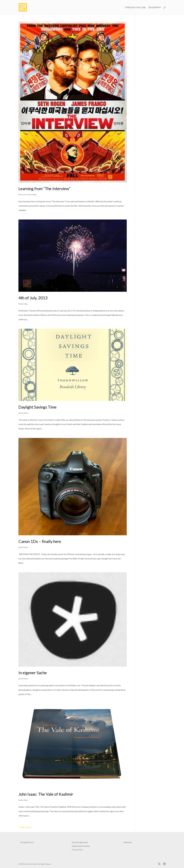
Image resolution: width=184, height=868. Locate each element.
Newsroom (22, 195)
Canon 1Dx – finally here (40, 541)
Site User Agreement (80, 842)
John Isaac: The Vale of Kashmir (46, 794)
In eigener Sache (33, 673)
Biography (155, 8)
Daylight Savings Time (37, 407)
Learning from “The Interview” (44, 189)
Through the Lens (135, 8)
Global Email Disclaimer (81, 846)
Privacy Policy (77, 850)
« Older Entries (25, 827)
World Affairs (32, 195)
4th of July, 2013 (33, 298)
